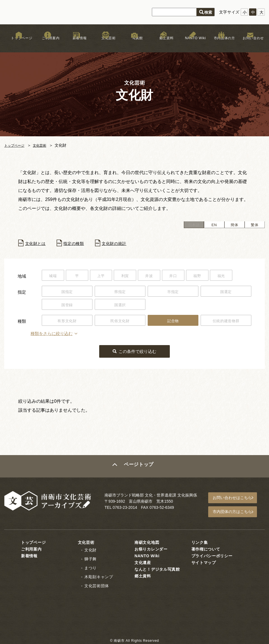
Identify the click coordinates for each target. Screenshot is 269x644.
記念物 (173, 322)
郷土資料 (164, 45)
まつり (91, 567)
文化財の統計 (122, 244)
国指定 (67, 292)
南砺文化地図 (147, 541)
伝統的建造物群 (226, 322)
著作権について (206, 548)
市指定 (173, 292)
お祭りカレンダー (151, 548)
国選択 (120, 306)
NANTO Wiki (192, 45)
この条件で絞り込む (138, 353)
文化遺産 (143, 561)
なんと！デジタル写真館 (157, 568)
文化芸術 (105, 45)
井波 (158, 276)
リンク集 (200, 541)
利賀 (132, 276)
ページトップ (139, 468)
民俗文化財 (120, 322)
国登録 (67, 306)
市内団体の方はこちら (236, 512)
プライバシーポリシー (212, 555)
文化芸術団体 (97, 585)
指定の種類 (78, 244)
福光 (237, 276)
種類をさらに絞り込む (64, 336)
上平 (106, 276)
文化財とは (37, 244)
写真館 (134, 45)
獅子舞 (91, 558)
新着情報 (77, 45)
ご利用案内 (48, 45)
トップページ (19, 45)
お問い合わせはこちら (236, 499)
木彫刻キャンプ (99, 576)
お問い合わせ (250, 45)
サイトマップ (204, 561)
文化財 (91, 549)
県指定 (120, 292)
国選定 (226, 292)
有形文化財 (67, 322)
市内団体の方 (221, 45)
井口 (185, 276)
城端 (54, 276)
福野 (211, 276)
